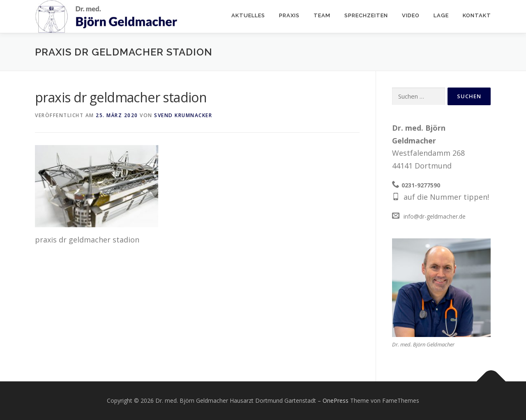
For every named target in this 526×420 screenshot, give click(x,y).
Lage (441, 15)
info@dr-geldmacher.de (435, 216)
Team (322, 15)
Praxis (289, 15)
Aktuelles (248, 15)
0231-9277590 (421, 185)
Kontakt (477, 15)
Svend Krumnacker (183, 115)
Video (411, 15)
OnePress (336, 400)
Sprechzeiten (366, 15)
